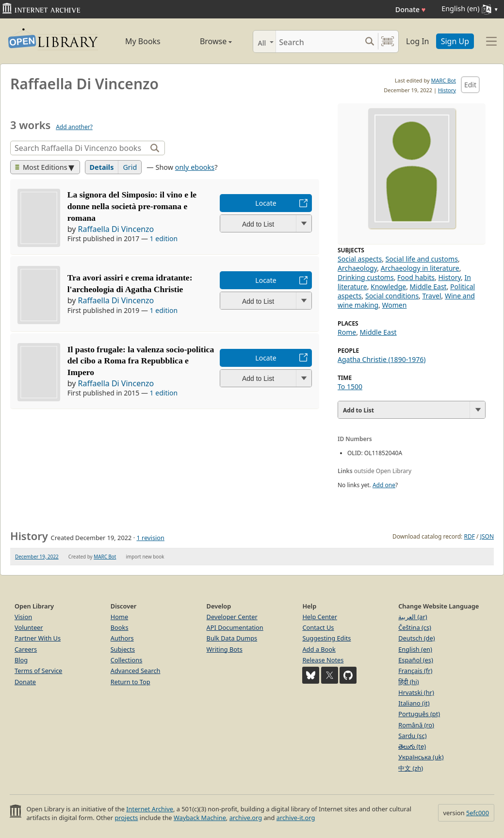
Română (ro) (416, 725)
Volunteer (29, 627)
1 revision (150, 538)
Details (102, 167)
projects (126, 818)
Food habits (416, 277)
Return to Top (130, 682)
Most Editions (41, 167)
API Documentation (235, 627)
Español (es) (416, 660)
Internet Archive (150, 809)
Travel (432, 296)
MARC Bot (444, 80)
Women (395, 305)
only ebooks (195, 167)
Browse (206, 41)
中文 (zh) (411, 768)
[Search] (318, 41)
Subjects (123, 649)
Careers (26, 649)
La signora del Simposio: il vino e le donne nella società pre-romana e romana (132, 206)
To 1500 (350, 386)
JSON (487, 536)
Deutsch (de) (416, 638)
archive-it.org (296, 818)
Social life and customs (422, 259)
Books (120, 627)
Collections (127, 660)
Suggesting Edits (326, 638)
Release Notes (323, 660)
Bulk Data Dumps (232, 638)
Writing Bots (225, 649)
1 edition (164, 238)
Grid (130, 167)
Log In (417, 41)
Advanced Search (136, 671)
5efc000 (478, 813)
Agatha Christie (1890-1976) (382, 359)
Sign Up (455, 41)
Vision (23, 617)
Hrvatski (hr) (416, 692)
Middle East (428, 287)
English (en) (415, 649)
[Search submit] (369, 41)
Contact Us (318, 627)
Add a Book (319, 649)
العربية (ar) (413, 617)
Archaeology (357, 268)
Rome (347, 332)
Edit (470, 85)
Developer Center (232, 617)
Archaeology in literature (420, 268)
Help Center (320, 617)
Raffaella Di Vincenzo (116, 229)
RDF (469, 536)
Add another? (74, 127)
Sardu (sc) (412, 736)
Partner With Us (38, 638)
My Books (143, 41)
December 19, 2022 (37, 557)
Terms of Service (38, 671)
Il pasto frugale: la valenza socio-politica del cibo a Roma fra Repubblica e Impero (141, 361)
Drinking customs (366, 277)
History (447, 90)
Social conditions (392, 296)
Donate (411, 9)
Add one (384, 485)
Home (119, 617)
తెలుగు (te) (412, 746)
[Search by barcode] (388, 41)
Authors (122, 638)
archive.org (246, 818)
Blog (21, 660)
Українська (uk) (421, 757)
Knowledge (388, 287)
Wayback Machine (200, 818)
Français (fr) (415, 671)
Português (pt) (419, 714)
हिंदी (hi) (408, 682)
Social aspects (360, 259)
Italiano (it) (414, 703)
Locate (266, 203)
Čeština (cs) (415, 627)
